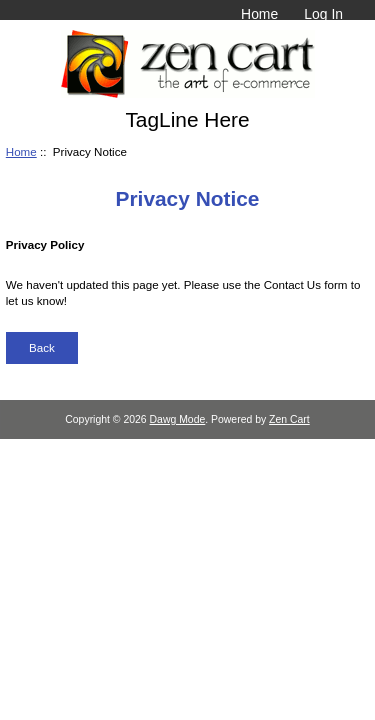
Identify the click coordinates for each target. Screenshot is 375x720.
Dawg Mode (178, 419)
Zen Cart (289, 419)
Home (259, 14)
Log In (323, 14)
